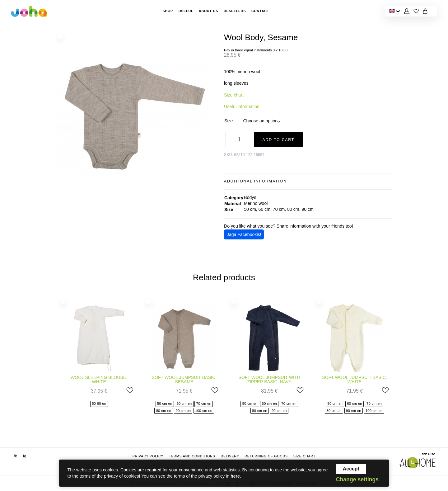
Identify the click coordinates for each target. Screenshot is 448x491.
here (235, 476)
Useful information (242, 106)
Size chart (234, 95)
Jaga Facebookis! (244, 234)
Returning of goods (266, 456)
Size (229, 121)
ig (25, 456)
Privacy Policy (148, 456)
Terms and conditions (192, 456)
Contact (260, 11)
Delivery (230, 456)
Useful (186, 11)
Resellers (235, 11)
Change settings (357, 480)
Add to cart (279, 140)
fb (16, 456)
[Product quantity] (239, 140)
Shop (168, 11)
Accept (351, 469)
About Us (208, 11)
